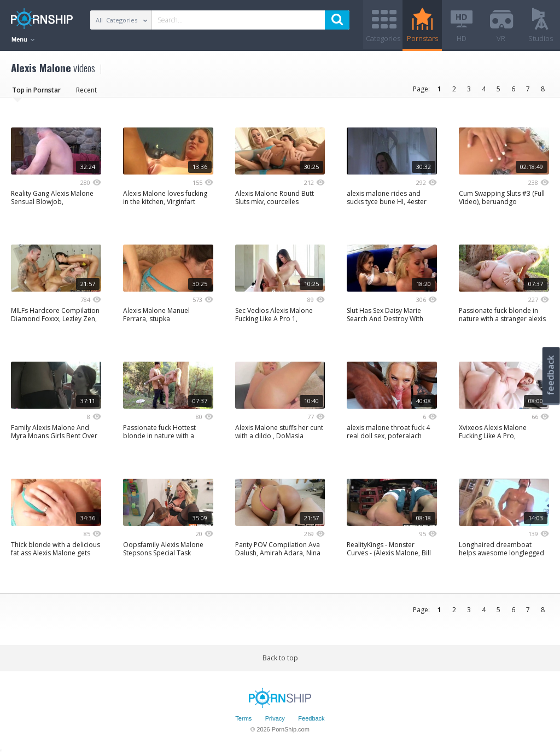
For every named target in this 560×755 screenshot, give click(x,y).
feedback (551, 375)
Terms (243, 718)
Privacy (275, 718)
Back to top (280, 658)
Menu (23, 39)
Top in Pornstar (36, 90)
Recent (86, 90)
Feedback (311, 718)
